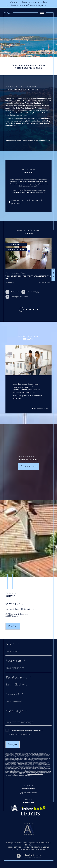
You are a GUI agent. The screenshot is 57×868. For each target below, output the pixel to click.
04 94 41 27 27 (15, 604)
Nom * (12, 644)
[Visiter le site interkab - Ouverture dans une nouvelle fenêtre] (34, 808)
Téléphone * (19, 678)
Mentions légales (42, 847)
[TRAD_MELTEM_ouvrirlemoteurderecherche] (9, 12)
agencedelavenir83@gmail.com (20, 609)
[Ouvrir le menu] (42, 12)
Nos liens (21, 849)
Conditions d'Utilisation (12, 775)
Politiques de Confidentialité (35, 774)
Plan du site (28, 847)
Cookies (44, 849)
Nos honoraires (14, 847)
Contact (53, 275)
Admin (13, 849)
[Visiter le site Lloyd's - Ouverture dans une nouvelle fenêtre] (30, 814)
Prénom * (16, 661)
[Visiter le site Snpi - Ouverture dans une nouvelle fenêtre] (15, 808)
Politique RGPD (33, 849)
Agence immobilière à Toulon (17, 98)
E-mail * (15, 694)
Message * (17, 711)
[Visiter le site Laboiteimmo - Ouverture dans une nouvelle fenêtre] (28, 859)
